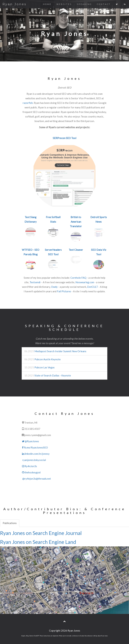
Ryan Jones (15, 4)
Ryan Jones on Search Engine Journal (41, 533)
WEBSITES (64, 4)
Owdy (54, 287)
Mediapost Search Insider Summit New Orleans (60, 351)
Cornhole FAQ (78, 278)
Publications (10, 523)
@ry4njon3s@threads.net (36, 479)
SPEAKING (84, 4)
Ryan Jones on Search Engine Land (38, 542)
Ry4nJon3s (29, 466)
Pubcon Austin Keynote (48, 359)
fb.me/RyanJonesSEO (35, 447)
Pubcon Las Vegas (45, 367)
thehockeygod (31, 472)
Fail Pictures (64, 291)
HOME (47, 4)
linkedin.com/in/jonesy (36, 454)
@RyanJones (30, 441)
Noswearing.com (85, 282)
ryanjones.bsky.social (34, 460)
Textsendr (35, 282)
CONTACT (104, 4)
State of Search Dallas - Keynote (53, 375)
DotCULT (93, 287)
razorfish (28, 103)
